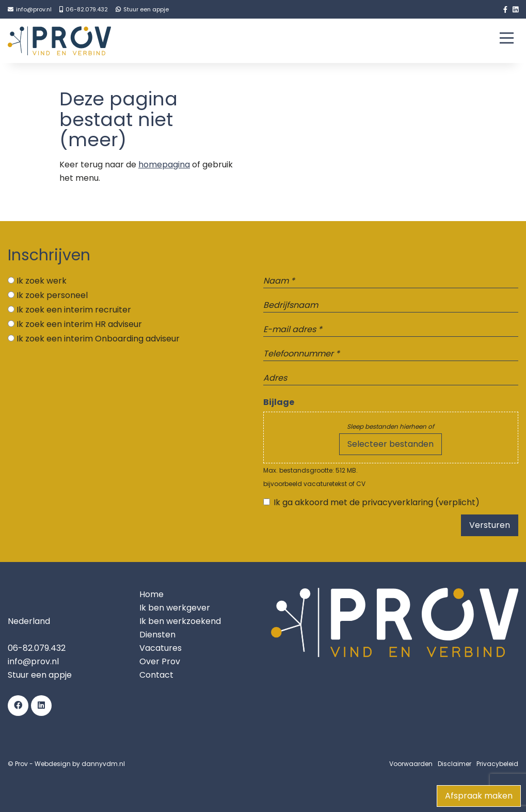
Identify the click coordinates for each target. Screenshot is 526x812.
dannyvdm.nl (103, 764)
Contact (156, 675)
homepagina (164, 165)
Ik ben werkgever (175, 608)
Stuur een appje (40, 675)
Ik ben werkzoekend (180, 621)
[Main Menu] (507, 40)
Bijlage (279, 402)
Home (152, 594)
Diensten (157, 635)
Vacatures (161, 648)
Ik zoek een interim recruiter (74, 310)
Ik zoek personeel (52, 295)
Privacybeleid (497, 764)
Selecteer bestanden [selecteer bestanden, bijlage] (390, 444)
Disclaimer (455, 764)
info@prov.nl (33, 661)
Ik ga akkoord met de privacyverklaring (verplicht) (377, 502)
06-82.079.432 (37, 648)
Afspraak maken (479, 796)
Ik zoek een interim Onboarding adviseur (98, 339)
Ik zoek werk (42, 281)
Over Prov (160, 661)
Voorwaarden (411, 764)
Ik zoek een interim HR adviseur (79, 324)
